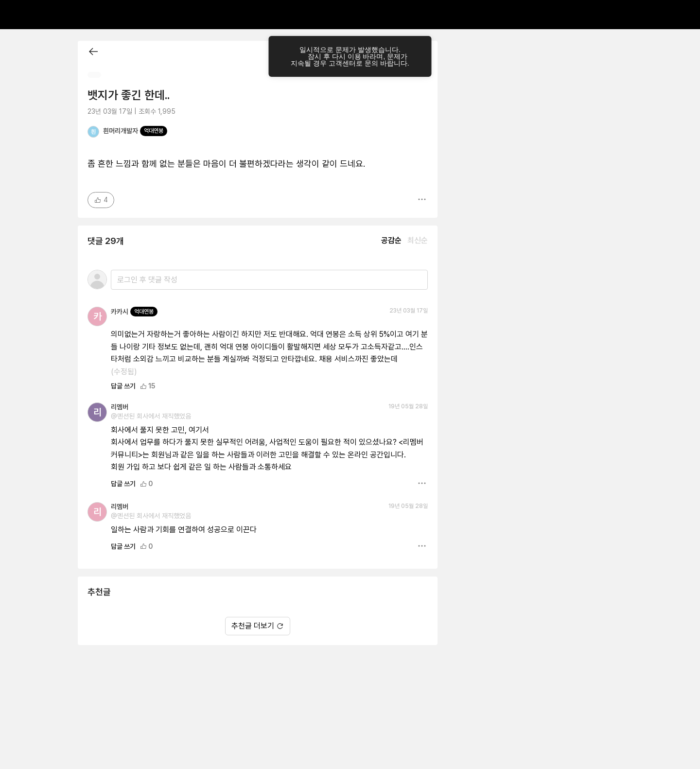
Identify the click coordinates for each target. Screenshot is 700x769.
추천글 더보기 (258, 626)
